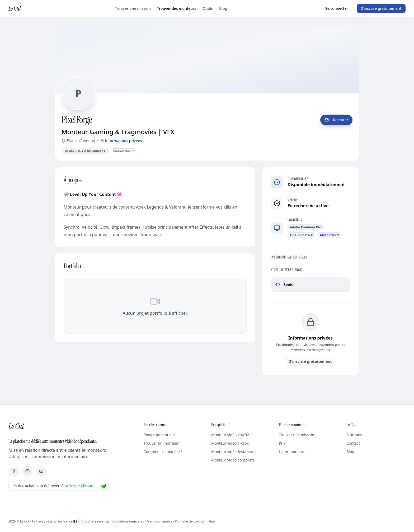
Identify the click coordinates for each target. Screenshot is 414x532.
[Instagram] (27, 471)
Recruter (336, 120)
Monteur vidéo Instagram (233, 452)
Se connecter (337, 8)
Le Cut (15, 8)
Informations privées (121, 141)
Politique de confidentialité (195, 521)
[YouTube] (41, 471)
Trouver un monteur (161, 443)
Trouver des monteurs (177, 8)
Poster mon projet (159, 435)
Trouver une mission (133, 8)
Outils (208, 8)
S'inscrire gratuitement (381, 8)
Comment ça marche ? (163, 452)
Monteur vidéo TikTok (230, 443)
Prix (282, 443)
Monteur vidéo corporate (233, 460)
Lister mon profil (293, 452)
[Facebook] (14, 471)
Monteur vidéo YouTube (232, 435)
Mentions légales (159, 521)
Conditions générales (128, 521)
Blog (223, 8)
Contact (353, 443)
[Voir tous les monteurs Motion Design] (124, 151)
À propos (354, 435)
